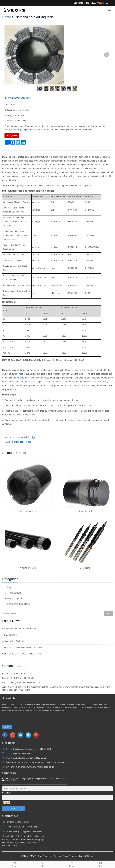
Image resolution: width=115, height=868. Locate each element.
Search (108, 613)
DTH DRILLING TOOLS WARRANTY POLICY (25, 767)
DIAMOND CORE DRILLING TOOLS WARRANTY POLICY (30, 762)
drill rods (19, 374)
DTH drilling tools (13, 593)
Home (7, 17)
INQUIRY (12, 136)
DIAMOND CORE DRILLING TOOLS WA (23, 647)
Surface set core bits (22, 442)
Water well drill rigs (26, 437)
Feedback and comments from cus (20, 629)
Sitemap (90, 856)
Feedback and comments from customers (23, 749)
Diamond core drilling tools (17, 604)
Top (101, 864)
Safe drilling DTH (12, 635)
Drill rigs (9, 587)
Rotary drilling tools (14, 598)
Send (13, 809)
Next (107, 55)
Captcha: (6, 793)
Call (43, 864)
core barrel (25, 378)
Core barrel (85, 568)
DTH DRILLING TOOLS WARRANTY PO (23, 654)
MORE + (7, 727)
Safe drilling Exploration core (18, 641)
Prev (8, 55)
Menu (72, 864)
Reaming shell (85, 511)
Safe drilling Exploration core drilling (21, 758)
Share (14, 864)
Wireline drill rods (28, 568)
